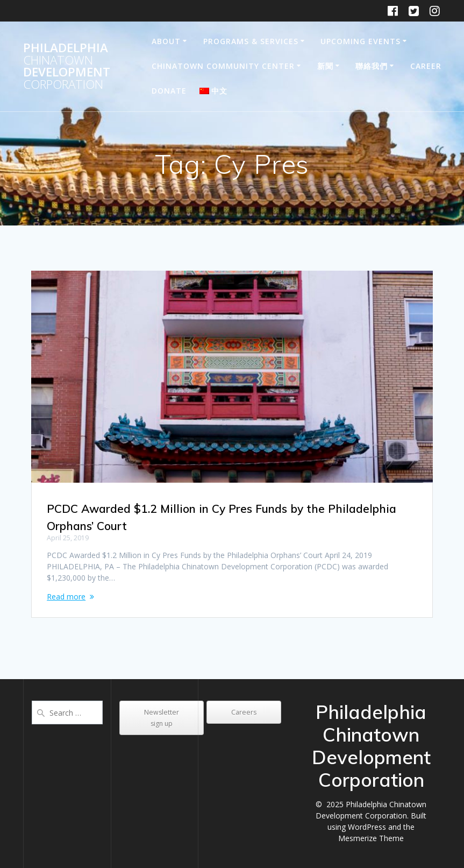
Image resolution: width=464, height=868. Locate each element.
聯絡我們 (372, 66)
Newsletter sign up (162, 718)
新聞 (325, 66)
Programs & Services (251, 41)
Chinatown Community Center (223, 66)
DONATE (169, 91)
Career (426, 66)
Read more (66, 597)
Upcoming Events (361, 41)
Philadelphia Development (67, 66)
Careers (244, 712)
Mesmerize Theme (371, 838)
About (166, 41)
